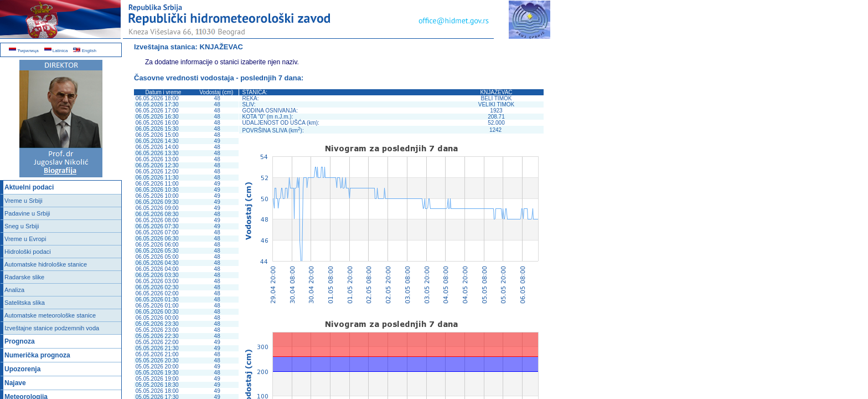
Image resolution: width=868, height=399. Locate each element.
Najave (15, 383)
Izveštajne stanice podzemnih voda (52, 328)
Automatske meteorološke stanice (50, 315)
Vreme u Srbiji (24, 201)
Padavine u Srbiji (27, 213)
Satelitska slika (25, 303)
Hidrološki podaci (28, 252)
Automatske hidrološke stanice (46, 264)
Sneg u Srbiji (22, 226)
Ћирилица (24, 51)
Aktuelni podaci (29, 187)
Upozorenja (22, 369)
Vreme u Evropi (25, 239)
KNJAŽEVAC (222, 47)
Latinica (56, 51)
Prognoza (20, 341)
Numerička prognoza (37, 355)
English (84, 51)
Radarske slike (24, 277)
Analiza (14, 290)
